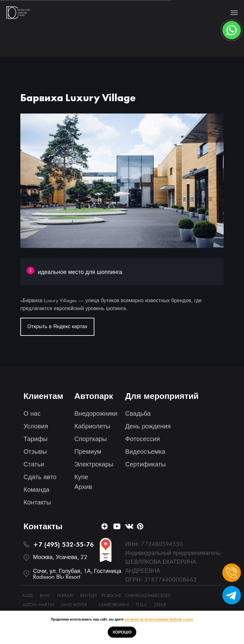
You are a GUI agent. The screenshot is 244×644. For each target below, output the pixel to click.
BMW (45, 595)
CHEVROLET (137, 595)
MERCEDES (159, 595)
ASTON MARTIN (38, 605)
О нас (32, 413)
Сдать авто (40, 477)
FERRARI (65, 595)
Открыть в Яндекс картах (57, 326)
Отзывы (35, 452)
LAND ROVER (74, 605)
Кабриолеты (92, 426)
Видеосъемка (145, 452)
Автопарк (94, 396)
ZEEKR (160, 605)
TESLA (141, 605)
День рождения (148, 426)
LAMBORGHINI (114, 605)
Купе (81, 477)
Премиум (88, 452)
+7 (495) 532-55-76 (63, 544)
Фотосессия (142, 439)
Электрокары (94, 464)
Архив (83, 487)
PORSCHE (111, 595)
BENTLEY (89, 595)
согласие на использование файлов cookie (159, 619)
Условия (36, 426)
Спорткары (91, 439)
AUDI (27, 595)
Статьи (34, 464)
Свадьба (138, 413)
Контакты (37, 502)
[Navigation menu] (234, 13)
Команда (36, 490)
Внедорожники (96, 413)
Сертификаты (146, 464)
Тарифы (36, 439)
